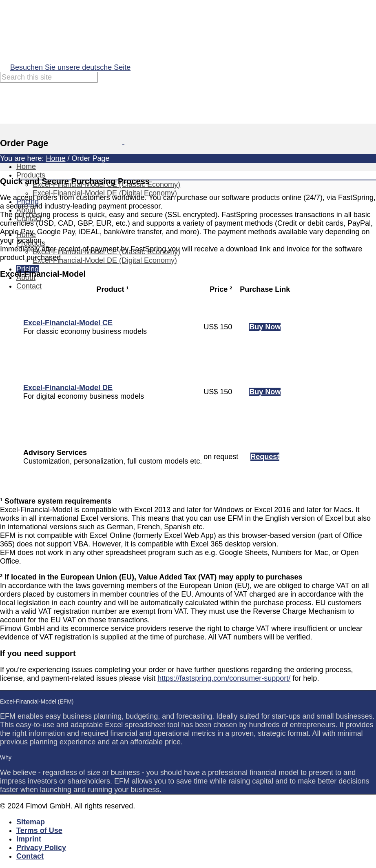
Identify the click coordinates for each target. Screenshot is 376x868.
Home (26, 166)
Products (31, 175)
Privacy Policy (41, 848)
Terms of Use (39, 830)
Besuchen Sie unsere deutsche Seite (70, 67)
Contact (29, 286)
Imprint (29, 839)
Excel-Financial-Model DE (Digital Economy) (105, 260)
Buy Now (265, 327)
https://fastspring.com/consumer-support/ (224, 678)
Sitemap (31, 822)
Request (265, 457)
